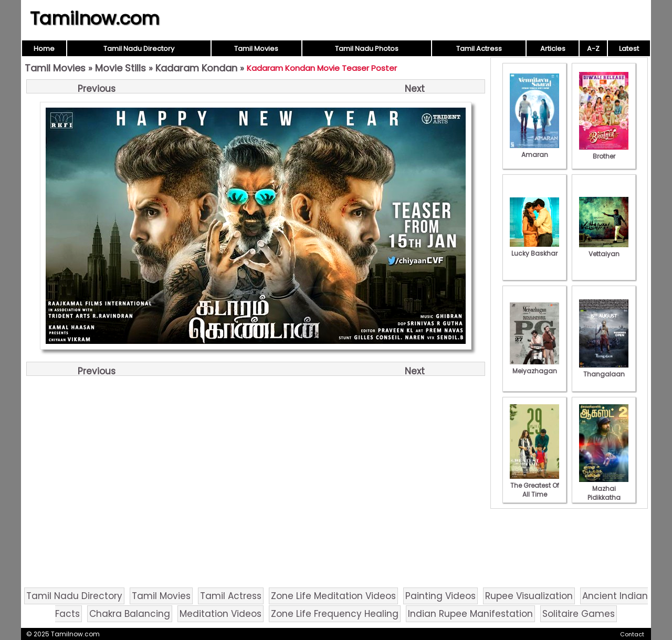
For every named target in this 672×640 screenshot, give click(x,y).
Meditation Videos (220, 614)
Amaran (534, 150)
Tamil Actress (479, 49)
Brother (604, 152)
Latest (629, 49)
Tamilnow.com (95, 18)
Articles (553, 49)
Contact (632, 634)
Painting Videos (440, 596)
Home (44, 49)
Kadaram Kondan (196, 68)
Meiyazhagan (534, 366)
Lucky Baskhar (534, 249)
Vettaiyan (604, 249)
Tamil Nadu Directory (139, 49)
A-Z (593, 49)
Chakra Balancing (130, 614)
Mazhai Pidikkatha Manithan (604, 493)
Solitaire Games (579, 614)
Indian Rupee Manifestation (470, 614)
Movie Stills (120, 68)
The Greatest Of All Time (534, 485)
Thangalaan (604, 370)
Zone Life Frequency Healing (335, 614)
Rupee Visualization (529, 596)
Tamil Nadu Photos (367, 49)
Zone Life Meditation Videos (333, 596)
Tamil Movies (256, 49)
